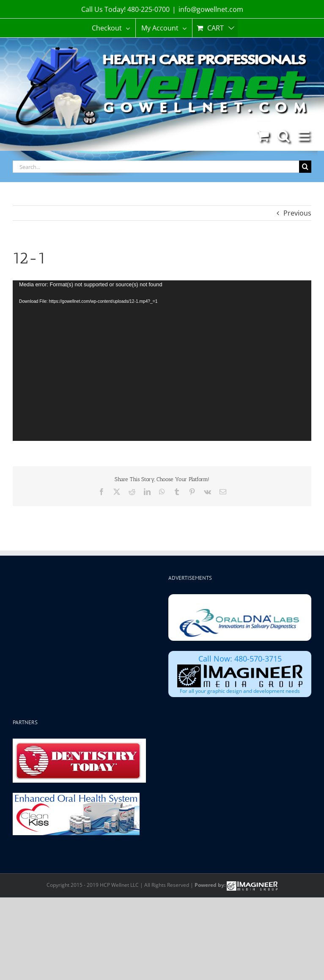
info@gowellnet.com (211, 9)
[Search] (305, 167)
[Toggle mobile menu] (305, 136)
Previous (297, 213)
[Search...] (156, 167)
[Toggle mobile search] (284, 136)
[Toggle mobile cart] (263, 136)
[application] (162, 360)
